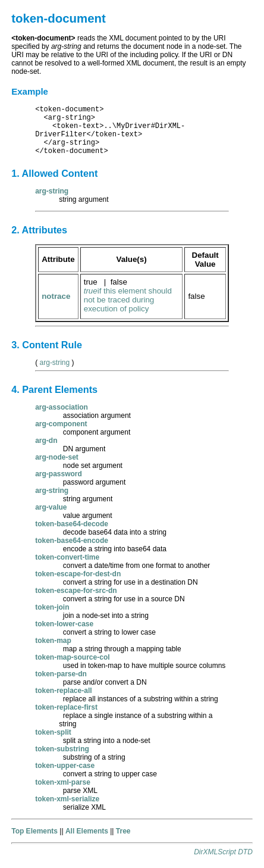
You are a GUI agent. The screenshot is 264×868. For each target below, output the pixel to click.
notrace (56, 296)
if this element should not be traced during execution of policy (128, 300)
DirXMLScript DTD (223, 852)
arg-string (55, 363)
